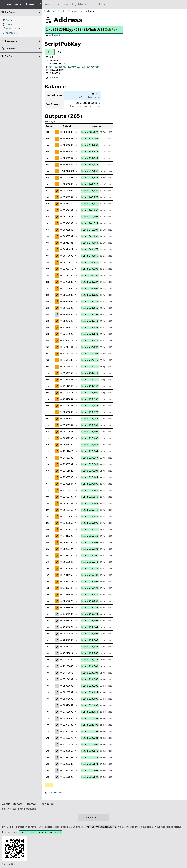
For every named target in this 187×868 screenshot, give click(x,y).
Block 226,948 (90, 490)
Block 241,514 (90, 223)
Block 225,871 (90, 595)
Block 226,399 (90, 549)
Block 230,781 (90, 367)
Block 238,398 (90, 314)
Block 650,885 (90, 165)
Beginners (11, 41)
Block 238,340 (90, 321)
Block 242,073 (90, 197)
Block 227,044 (90, 477)
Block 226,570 (90, 529)
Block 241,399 (90, 230)
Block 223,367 (90, 679)
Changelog (47, 804)
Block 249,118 (90, 184)
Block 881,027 (90, 132)
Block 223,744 (90, 660)
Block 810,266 (90, 139)
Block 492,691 (90, 171)
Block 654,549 (90, 158)
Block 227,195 (90, 471)
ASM (49, 52)
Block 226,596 (90, 523)
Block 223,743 (90, 666)
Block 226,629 (90, 516)
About (6, 804)
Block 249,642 (90, 178)
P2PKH (55, 78)
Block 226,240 (90, 562)
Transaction (75, 11)
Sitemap (31, 804)
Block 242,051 (90, 204)
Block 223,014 (90, 692)
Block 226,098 (90, 582)
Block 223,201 (90, 686)
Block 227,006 (90, 484)
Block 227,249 (90, 464)
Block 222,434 (90, 718)
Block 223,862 (90, 653)
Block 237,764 (90, 354)
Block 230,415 (90, 373)
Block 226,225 (90, 569)
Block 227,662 (90, 445)
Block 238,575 (90, 301)
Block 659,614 (90, 152)
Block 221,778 (90, 757)
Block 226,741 (90, 510)
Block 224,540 (90, 640)
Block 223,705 (90, 673)
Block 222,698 (90, 705)
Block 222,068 (90, 744)
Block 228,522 (90, 406)
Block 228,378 (90, 412)
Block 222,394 (90, 731)
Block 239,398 (90, 269)
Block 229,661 (90, 393)
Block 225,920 (90, 588)
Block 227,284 (90, 451)
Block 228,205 (90, 425)
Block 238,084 (90, 328)
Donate (18, 804)
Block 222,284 (90, 738)
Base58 (56, 35)
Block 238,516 (90, 308)
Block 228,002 (90, 432)
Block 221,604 (90, 770)
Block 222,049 (90, 751)
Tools (8, 56)
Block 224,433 (90, 647)
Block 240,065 (90, 256)
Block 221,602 (90, 777)
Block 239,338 (90, 275)
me (128, 827)
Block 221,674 (90, 764)
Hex (59, 52)
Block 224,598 (90, 634)
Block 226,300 (90, 556)
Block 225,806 (90, 601)
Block (61, 11)
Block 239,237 (90, 282)
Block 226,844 (90, 503)
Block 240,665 (90, 243)
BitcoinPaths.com (27, 809)
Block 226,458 (90, 536)
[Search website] (115, 4)
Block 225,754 (90, 608)
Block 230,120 (90, 380)
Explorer (49, 11)
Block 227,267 (90, 458)
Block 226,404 (90, 542)
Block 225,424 (90, 614)
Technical (11, 49)
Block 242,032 (90, 210)
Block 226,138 (90, 575)
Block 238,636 (90, 295)
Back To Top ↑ (93, 818)
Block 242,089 (90, 191)
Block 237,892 (90, 347)
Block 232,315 (90, 360)
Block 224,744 (90, 627)
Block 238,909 (90, 288)
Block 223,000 (90, 699)
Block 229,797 (90, 386)
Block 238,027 (90, 341)
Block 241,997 (90, 217)
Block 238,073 (90, 334)
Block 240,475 (90, 249)
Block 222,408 (90, 725)
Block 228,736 (90, 399)
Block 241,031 (90, 236)
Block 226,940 (90, 497)
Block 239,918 (90, 262)
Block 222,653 (90, 712)
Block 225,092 (90, 621)
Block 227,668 (90, 438)
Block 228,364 (90, 419)
